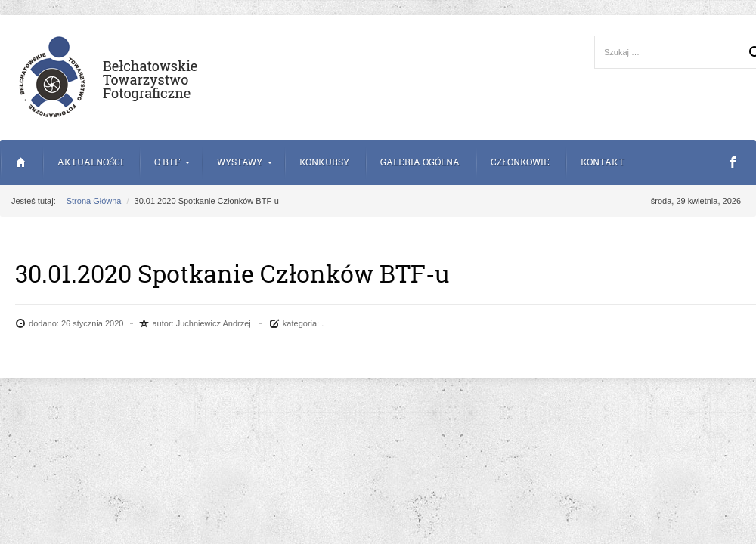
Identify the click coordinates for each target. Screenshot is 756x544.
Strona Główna (21, 162)
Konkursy (324, 162)
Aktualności (90, 162)
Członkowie (520, 162)
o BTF (167, 162)
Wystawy (240, 162)
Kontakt (603, 162)
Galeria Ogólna (420, 162)
